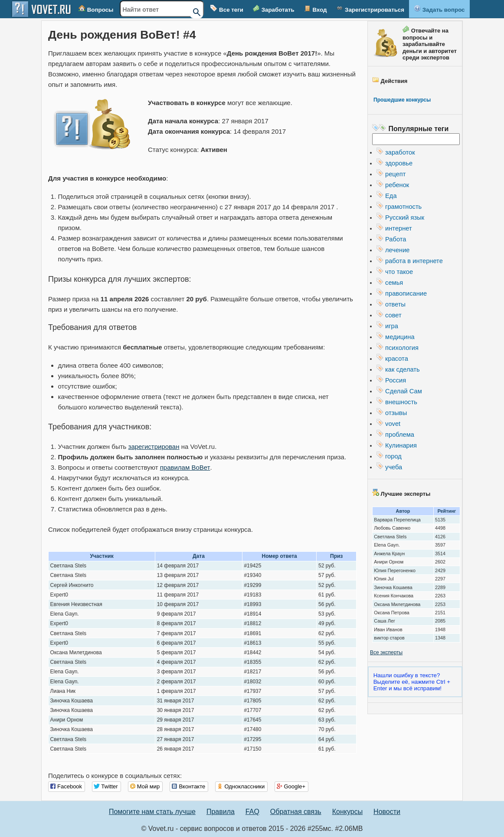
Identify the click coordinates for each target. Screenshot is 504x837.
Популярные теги (419, 129)
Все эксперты (386, 652)
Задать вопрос (439, 9)
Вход (316, 9)
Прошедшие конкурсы (402, 100)
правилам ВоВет (185, 467)
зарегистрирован (154, 447)
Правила (221, 812)
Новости (387, 812)
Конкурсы (347, 812)
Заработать (274, 9)
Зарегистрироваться (370, 9)
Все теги (227, 9)
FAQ (252, 812)
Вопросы (96, 9)
